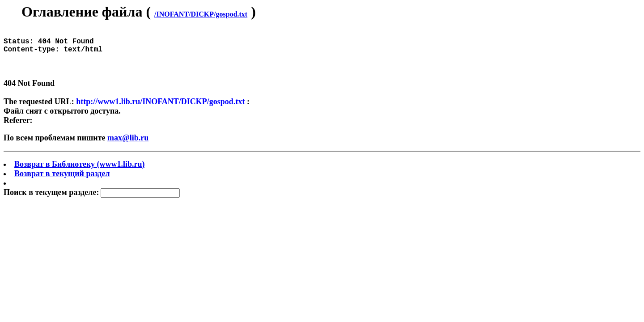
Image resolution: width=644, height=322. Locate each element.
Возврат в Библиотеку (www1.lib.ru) (80, 173)
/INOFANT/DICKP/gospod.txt (201, 14)
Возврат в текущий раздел (62, 182)
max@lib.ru (128, 147)
